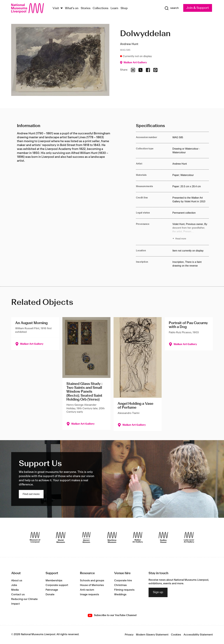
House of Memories (92, 585)
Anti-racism (87, 590)
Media (15, 590)
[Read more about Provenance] (191, 232)
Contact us (18, 595)
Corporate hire (123, 581)
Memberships (54, 581)
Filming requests (124, 590)
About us (17, 581)
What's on (72, 8)
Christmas (120, 585)
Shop (124, 8)
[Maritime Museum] (112, 537)
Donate (50, 595)
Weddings (120, 595)
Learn (114, 8)
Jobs (14, 585)
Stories (86, 8)
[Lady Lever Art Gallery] (189, 537)
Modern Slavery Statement (152, 635)
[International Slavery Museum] (86, 537)
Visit (56, 8)
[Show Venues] (62, 8)
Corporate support (57, 585)
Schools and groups (92, 581)
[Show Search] (172, 8)
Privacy (129, 635)
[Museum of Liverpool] (35, 537)
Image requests (90, 595)
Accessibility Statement (198, 635)
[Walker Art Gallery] (138, 537)
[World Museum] (61, 537)
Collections (101, 8)
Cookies (176, 635)
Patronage (52, 590)
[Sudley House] (163, 537)
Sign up (158, 592)
